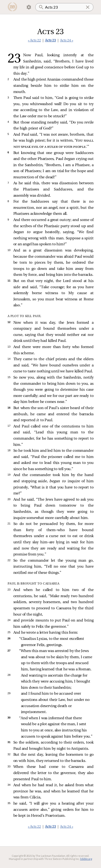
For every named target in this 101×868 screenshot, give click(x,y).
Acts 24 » (67, 41)
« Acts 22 (34, 41)
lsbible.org (86, 859)
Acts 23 (50, 41)
